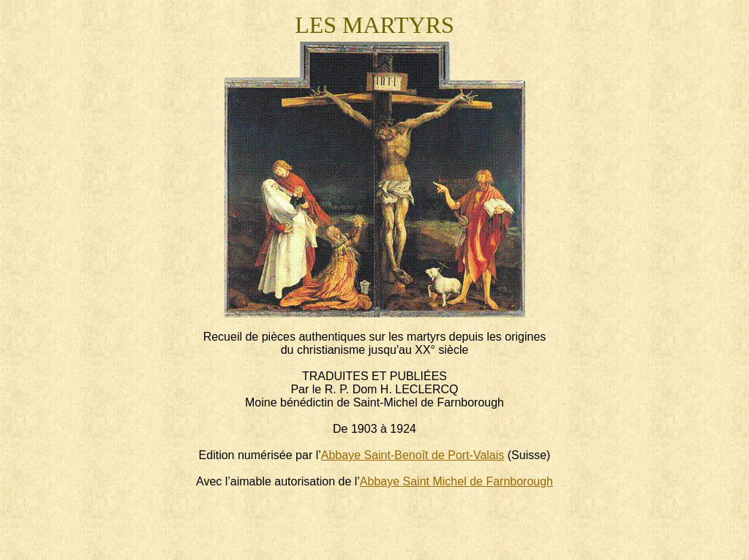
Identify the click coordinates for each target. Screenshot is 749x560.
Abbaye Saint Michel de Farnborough (456, 481)
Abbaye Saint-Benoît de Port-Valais (413, 455)
